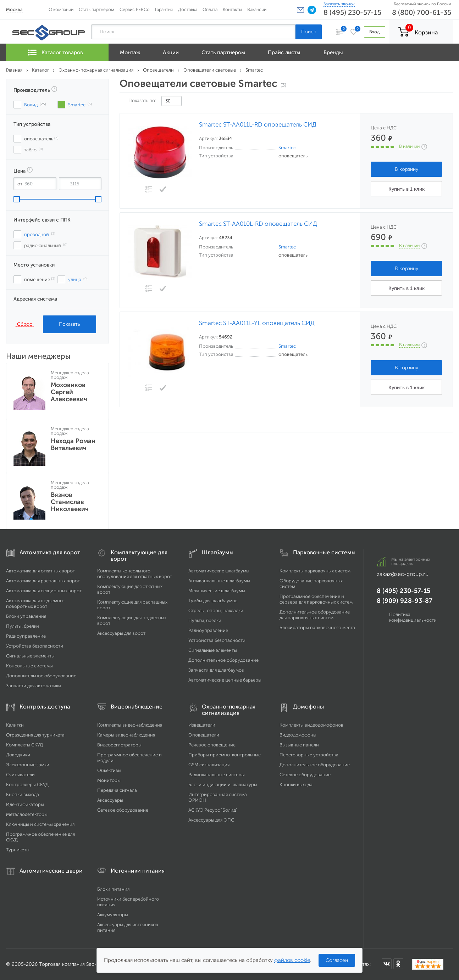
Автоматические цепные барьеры (225, 680)
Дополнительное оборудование (41, 676)
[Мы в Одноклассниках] (398, 964)
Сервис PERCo (135, 9)
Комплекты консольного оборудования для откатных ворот (135, 574)
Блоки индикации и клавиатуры (223, 785)
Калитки (15, 725)
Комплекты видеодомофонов (311, 725)
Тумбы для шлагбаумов (213, 601)
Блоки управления (26, 616)
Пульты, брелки (23, 626)
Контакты (232, 9)
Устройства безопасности (35, 646)
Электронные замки (28, 765)
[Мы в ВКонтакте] (387, 964)
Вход (374, 32)
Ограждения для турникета (35, 735)
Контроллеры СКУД (27, 785)
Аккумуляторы (113, 915)
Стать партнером (96, 9)
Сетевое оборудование (123, 810)
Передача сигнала (117, 790)
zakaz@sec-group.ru (403, 574)
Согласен (337, 960)
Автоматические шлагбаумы (219, 571)
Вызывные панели (299, 745)
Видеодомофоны (298, 735)
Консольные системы (29, 666)
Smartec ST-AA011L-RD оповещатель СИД (258, 125)
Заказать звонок (339, 4)
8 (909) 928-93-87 (405, 601)
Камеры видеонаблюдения (126, 735)
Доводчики (18, 755)
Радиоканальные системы (217, 775)
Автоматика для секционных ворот (44, 591)
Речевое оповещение (212, 745)
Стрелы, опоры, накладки (216, 611)
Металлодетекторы (27, 814)
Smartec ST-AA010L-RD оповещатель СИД (258, 224)
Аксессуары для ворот (121, 633)
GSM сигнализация (209, 765)
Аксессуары (110, 800)
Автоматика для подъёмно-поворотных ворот (35, 603)
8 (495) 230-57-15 (352, 12)
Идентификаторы (25, 804)
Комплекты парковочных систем (315, 571)
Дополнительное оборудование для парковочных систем (315, 615)
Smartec (287, 148)
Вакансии (257, 9)
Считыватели (20, 775)
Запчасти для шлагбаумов (216, 670)
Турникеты (18, 850)
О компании (61, 9)
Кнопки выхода (23, 794)
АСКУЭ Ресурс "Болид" (213, 810)
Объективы (109, 770)
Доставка (188, 9)
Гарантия (164, 9)
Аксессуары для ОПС (211, 820)
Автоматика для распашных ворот (43, 581)
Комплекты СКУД (24, 745)
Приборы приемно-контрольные (225, 755)
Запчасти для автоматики (34, 686)
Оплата (210, 9)
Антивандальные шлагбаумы (219, 581)
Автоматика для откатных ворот (40, 571)
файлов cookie (292, 960)
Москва (14, 9)
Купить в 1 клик (407, 189)
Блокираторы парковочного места (317, 628)
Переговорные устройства (309, 755)
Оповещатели (204, 735)
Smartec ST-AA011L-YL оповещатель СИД (257, 323)
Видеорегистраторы (119, 745)
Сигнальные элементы (30, 656)
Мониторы (109, 780)
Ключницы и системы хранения (40, 824)
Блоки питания (113, 889)
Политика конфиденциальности (413, 617)
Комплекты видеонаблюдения (130, 725)
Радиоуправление (26, 636)
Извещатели (202, 725)
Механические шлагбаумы (217, 591)
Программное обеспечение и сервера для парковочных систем (316, 599)
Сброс (25, 324)
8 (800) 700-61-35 (422, 12)
